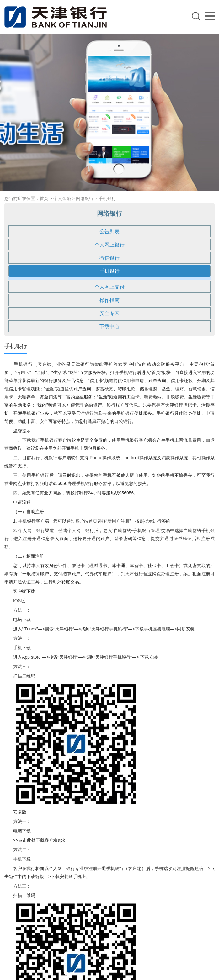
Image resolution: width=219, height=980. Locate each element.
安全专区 (109, 313)
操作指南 (109, 300)
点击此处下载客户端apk (42, 840)
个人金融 (62, 198)
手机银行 (107, 198)
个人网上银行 (109, 245)
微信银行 (109, 258)
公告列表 (109, 232)
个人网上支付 (109, 287)
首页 (44, 198)
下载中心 (109, 327)
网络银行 (85, 198)
